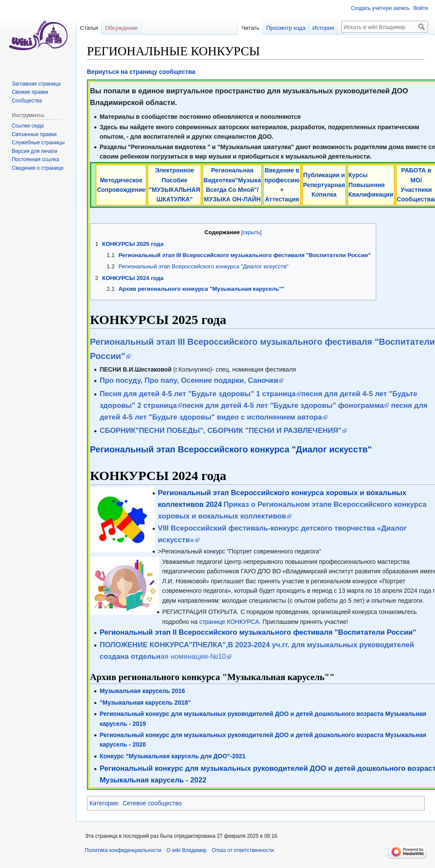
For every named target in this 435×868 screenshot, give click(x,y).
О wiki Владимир (187, 850)
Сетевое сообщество (152, 803)
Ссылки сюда (28, 126)
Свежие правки (30, 92)
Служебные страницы (38, 143)
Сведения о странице (38, 168)
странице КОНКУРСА (229, 622)
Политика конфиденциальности (123, 850)
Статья (89, 28)
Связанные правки (34, 134)
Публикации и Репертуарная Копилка (324, 185)
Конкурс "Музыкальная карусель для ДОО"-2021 (172, 756)
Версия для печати (34, 151)
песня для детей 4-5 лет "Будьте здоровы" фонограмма (283, 405)
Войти (421, 8)
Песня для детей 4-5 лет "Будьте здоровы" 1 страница (197, 394)
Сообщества (27, 101)
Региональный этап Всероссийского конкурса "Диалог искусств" (231, 449)
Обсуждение (122, 28)
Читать (241, 28)
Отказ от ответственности (243, 850)
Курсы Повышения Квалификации (371, 185)
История (313, 28)
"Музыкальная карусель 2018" (145, 703)
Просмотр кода (277, 28)
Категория (104, 803)
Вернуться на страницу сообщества (141, 72)
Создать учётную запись (380, 8)
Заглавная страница (36, 84)
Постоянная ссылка (35, 159)
